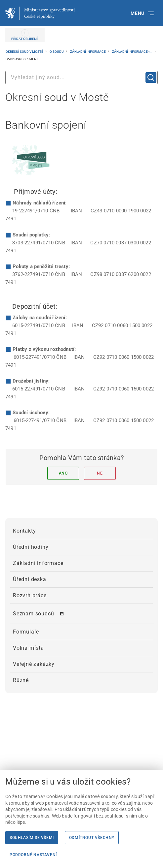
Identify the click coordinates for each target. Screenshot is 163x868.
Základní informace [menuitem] (38, 563)
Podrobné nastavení (33, 855)
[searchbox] (81, 77)
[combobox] (81, 77)
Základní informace (88, 52)
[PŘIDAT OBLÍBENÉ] (25, 35)
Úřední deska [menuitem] (30, 579)
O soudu (57, 52)
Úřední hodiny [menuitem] (31, 547)
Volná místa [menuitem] (28, 648)
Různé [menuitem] (21, 680)
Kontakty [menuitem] (24, 531)
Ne (100, 473)
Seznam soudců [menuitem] (33, 614)
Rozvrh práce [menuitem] (30, 595)
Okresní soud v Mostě (25, 52)
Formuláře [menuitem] (26, 632)
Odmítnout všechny (92, 838)
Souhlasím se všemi (32, 838)
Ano (63, 473)
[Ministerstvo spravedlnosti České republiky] (40, 13)
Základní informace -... (133, 52)
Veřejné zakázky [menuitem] (34, 664)
